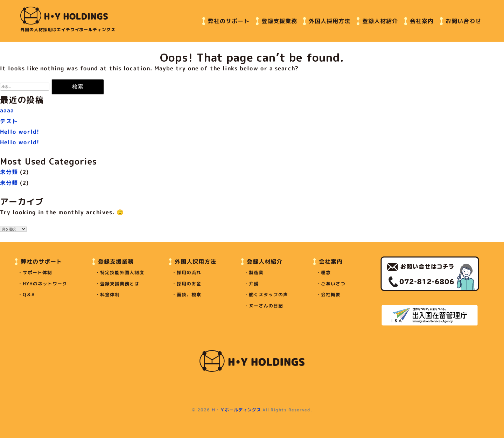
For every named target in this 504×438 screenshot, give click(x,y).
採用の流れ (189, 272)
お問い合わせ (463, 21)
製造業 (256, 272)
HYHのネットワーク (45, 284)
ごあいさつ (333, 284)
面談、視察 (189, 294)
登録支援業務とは (120, 284)
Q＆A (29, 294)
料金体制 (110, 294)
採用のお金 (189, 284)
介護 (254, 284)
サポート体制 (37, 272)
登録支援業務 (279, 21)
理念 (326, 272)
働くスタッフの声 (268, 294)
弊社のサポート (229, 21)
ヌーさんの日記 (266, 306)
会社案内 (422, 21)
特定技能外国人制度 (122, 272)
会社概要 (331, 294)
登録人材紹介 (380, 21)
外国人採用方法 (330, 21)
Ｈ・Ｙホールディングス (236, 410)
